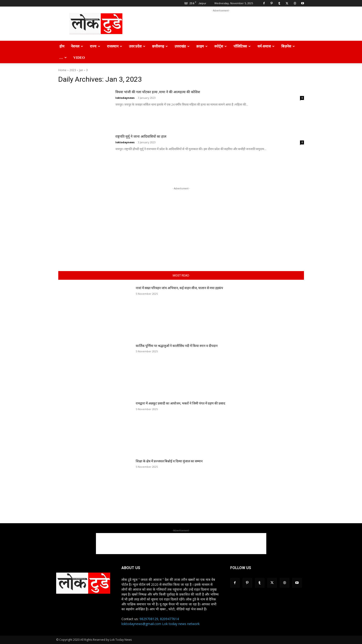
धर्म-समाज (266, 46)
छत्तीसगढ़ (160, 46)
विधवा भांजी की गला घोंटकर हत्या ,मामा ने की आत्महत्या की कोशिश (178, 91)
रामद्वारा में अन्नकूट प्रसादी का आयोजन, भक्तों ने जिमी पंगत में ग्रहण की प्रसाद (180, 403)
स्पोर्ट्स (221, 46)
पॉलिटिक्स (242, 46)
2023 (73, 70)
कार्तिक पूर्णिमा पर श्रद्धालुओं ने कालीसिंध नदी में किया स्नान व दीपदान (177, 346)
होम (62, 46)
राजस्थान (115, 46)
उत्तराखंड (182, 46)
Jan (81, 70)
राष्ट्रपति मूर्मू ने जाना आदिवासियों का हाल (153, 136)
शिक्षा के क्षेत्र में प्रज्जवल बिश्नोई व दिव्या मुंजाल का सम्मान (169, 461)
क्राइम (202, 46)
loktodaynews (125, 98)
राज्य (95, 46)
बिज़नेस (288, 46)
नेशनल (77, 46)
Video (79, 58)
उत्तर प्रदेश (137, 46)
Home (62, 70)
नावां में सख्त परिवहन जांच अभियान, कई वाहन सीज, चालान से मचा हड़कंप (179, 288)
